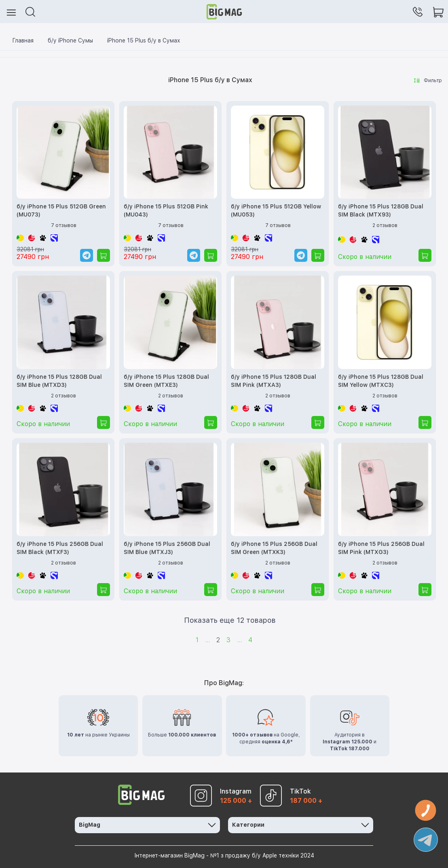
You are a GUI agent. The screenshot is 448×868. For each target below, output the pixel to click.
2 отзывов (385, 225)
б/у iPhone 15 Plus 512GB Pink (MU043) (166, 210)
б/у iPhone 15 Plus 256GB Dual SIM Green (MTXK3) (274, 548)
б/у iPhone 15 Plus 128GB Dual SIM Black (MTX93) (381, 210)
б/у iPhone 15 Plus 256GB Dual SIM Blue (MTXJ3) (167, 548)
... (207, 640)
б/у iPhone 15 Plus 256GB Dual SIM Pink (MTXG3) (381, 548)
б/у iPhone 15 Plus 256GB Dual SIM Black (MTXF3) (60, 548)
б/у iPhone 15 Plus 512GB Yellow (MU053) (276, 210)
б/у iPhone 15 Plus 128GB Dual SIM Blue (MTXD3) (59, 381)
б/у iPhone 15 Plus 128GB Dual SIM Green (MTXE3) (166, 381)
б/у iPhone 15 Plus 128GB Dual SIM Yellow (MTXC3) (381, 381)
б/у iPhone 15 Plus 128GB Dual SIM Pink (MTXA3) (274, 381)
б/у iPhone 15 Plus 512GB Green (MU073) (61, 210)
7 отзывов (64, 225)
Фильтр (428, 81)
